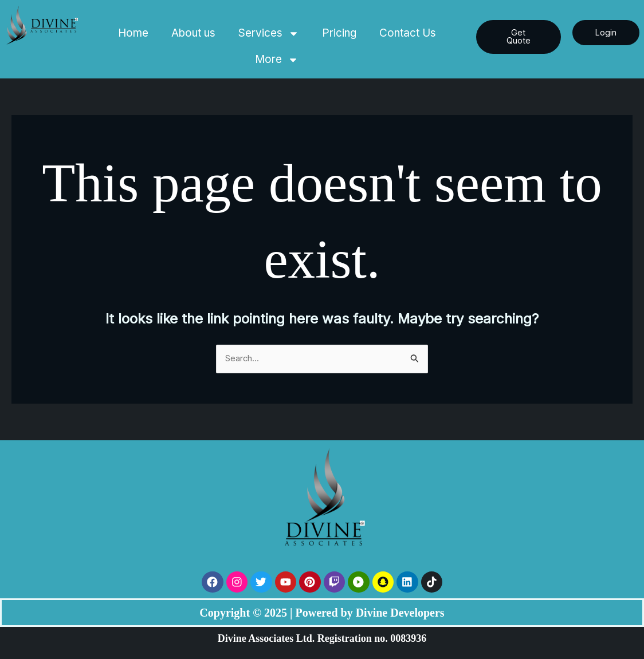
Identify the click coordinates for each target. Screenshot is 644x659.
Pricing (339, 33)
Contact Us (408, 33)
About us (193, 33)
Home (133, 33)
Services (269, 33)
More (277, 60)
